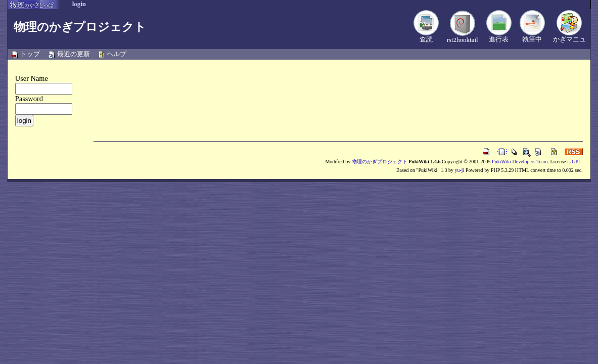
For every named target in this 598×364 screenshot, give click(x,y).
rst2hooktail (463, 40)
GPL (577, 162)
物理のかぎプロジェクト (80, 27)
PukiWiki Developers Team (520, 162)
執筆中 (532, 39)
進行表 (499, 39)
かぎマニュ (569, 39)
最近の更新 (74, 54)
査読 (426, 39)
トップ (30, 54)
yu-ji (459, 170)
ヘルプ (117, 54)
